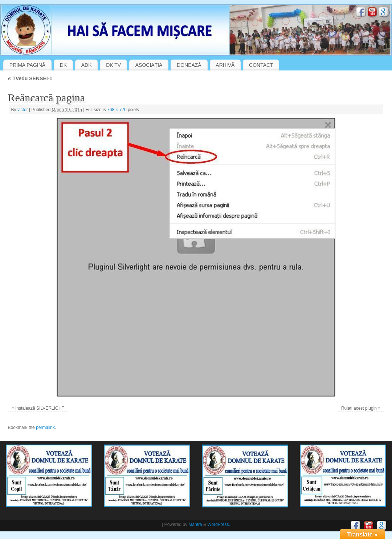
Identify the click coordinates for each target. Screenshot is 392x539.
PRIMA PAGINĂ (27, 65)
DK (63, 65)
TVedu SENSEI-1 (30, 78)
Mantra (195, 524)
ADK (87, 65)
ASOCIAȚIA (149, 65)
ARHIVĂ (225, 65)
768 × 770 (117, 110)
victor (23, 110)
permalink (45, 427)
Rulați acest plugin (359, 408)
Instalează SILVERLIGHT (40, 408)
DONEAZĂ (189, 65)
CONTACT (261, 65)
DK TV (113, 65)
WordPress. (219, 524)
